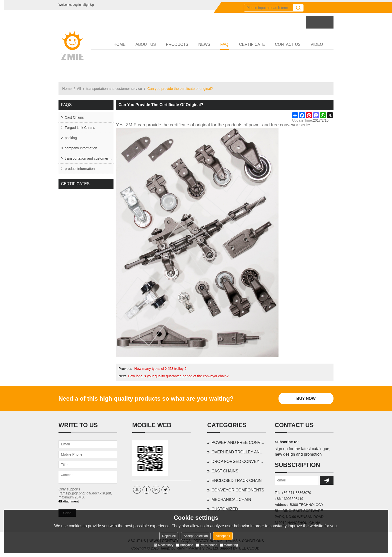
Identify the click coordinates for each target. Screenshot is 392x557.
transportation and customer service (114, 89)
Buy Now (306, 398)
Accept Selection (196, 536)
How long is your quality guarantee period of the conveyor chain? (178, 376)
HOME (119, 44)
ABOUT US (146, 44)
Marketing (229, 545)
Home (67, 89)
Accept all (223, 536)
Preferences (206, 545)
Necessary (164, 545)
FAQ (225, 46)
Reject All (169, 536)
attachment (69, 501)
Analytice (185, 545)
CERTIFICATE (252, 44)
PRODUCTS (177, 44)
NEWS (204, 44)
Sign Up (89, 5)
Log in (77, 5)
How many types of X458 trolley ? (160, 369)
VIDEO (317, 44)
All (79, 89)
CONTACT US (288, 44)
